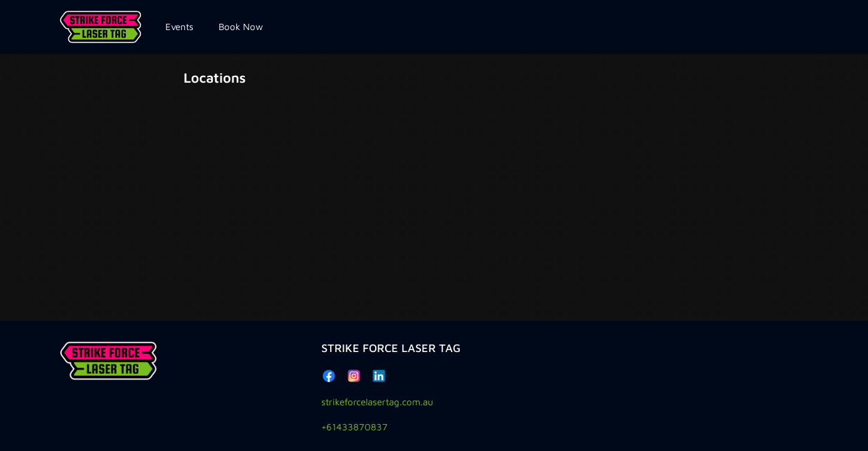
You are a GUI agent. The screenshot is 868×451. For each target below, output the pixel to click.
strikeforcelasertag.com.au (377, 402)
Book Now (241, 27)
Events (179, 27)
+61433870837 (354, 427)
